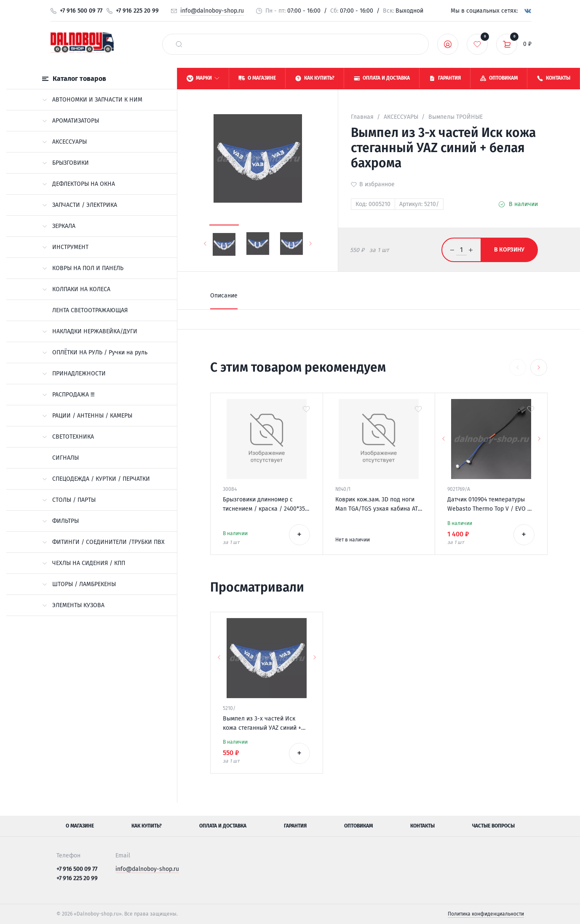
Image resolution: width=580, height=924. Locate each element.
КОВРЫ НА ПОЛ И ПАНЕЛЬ (83, 268)
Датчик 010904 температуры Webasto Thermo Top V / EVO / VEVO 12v (489, 505)
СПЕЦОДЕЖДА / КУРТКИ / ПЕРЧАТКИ (96, 479)
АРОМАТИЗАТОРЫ (71, 121)
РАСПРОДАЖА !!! (68, 395)
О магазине (80, 826)
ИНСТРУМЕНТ (65, 247)
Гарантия (295, 826)
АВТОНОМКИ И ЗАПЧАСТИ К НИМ (92, 100)
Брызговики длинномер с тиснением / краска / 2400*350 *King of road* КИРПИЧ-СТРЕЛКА (266, 505)
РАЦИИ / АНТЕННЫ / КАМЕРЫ (87, 416)
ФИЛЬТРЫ (60, 521)
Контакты (422, 826)
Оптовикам (358, 826)
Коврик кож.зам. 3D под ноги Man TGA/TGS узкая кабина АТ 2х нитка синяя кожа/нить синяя (377, 505)
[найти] (179, 44)
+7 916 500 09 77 (81, 11)
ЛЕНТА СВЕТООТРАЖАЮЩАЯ (90, 310)
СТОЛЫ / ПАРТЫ (69, 500)
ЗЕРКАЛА (59, 226)
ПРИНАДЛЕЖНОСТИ (74, 374)
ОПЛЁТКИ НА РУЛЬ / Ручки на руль (95, 352)
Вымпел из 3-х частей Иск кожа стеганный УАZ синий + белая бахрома (262, 724)
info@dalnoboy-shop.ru (212, 11)
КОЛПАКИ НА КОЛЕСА (76, 289)
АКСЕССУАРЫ (64, 142)
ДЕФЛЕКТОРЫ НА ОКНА (79, 184)
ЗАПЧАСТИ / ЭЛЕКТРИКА (80, 205)
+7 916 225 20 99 (137, 11)
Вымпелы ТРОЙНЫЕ (456, 117)
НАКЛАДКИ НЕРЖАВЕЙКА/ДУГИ (90, 331)
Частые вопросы (493, 826)
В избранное (377, 184)
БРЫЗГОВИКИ (65, 163)
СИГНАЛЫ (65, 458)
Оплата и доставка (223, 826)
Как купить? (147, 826)
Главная (362, 117)
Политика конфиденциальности (486, 914)
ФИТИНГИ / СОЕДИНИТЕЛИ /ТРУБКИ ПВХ (103, 542)
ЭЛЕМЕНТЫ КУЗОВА (73, 605)
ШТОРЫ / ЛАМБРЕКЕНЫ (79, 584)
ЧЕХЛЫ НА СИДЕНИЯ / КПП (84, 563)
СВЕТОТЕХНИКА (68, 437)
